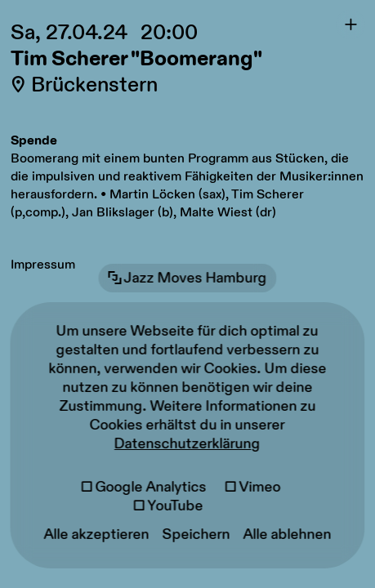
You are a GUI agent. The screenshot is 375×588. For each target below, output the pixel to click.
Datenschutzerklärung (187, 444)
